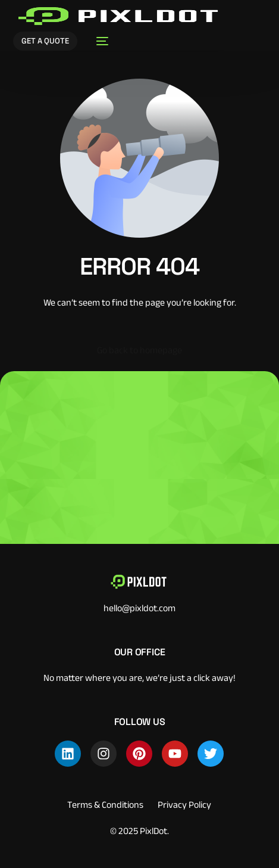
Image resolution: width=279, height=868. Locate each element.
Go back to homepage (139, 350)
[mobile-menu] (99, 41)
